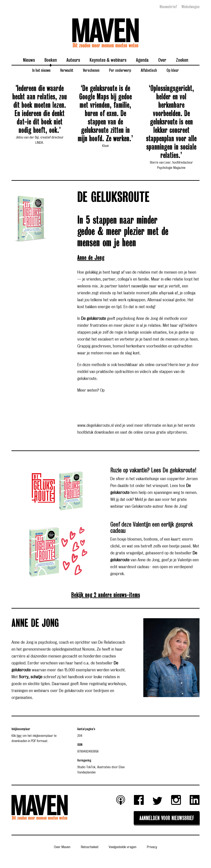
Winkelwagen (191, 7)
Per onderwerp (120, 70)
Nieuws (29, 60)
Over (162, 60)
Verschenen (91, 70)
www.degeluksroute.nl (95, 426)
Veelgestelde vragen (123, 847)
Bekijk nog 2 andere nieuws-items (106, 595)
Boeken (51, 60)
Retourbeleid (90, 847)
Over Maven (62, 847)
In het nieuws (41, 70)
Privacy (152, 847)
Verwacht (67, 70)
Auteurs (73, 60)
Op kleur (173, 70)
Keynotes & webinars (108, 60)
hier (19, 736)
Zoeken (182, 60)
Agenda (142, 60)
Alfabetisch (149, 70)
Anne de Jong (91, 258)
